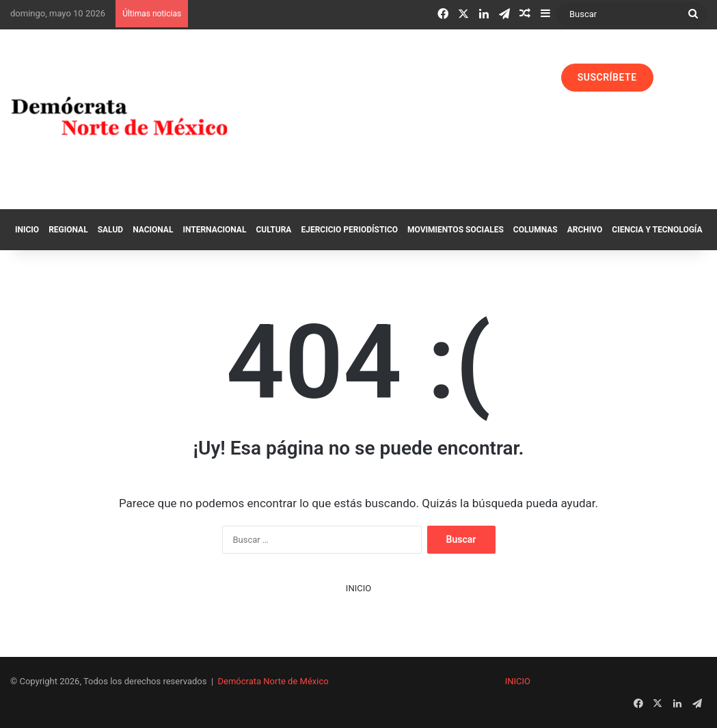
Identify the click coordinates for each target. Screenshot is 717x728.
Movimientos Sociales (456, 230)
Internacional (214, 230)
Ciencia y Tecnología (657, 230)
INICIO (358, 588)
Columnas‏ (536, 230)
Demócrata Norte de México (273, 681)
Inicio (27, 230)
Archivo (585, 230)
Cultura (273, 230)
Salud (110, 230)
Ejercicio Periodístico (349, 230)
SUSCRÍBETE (607, 77)
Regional (68, 230)
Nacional (153, 230)
